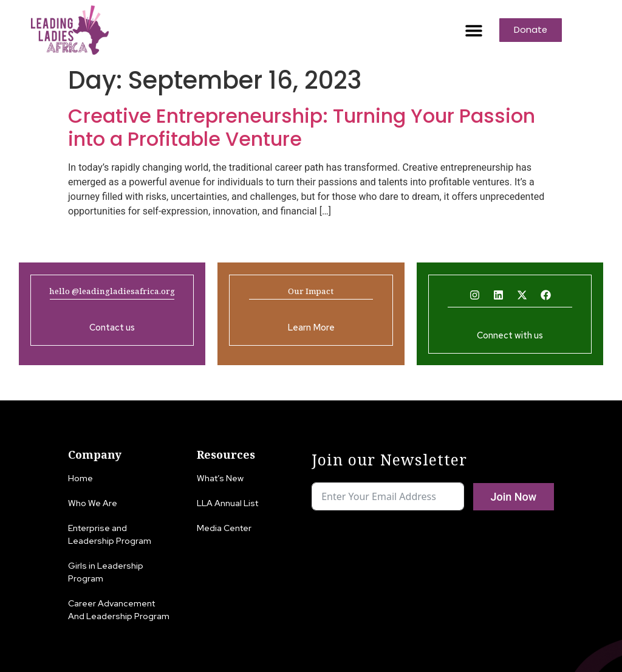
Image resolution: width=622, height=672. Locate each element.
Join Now (513, 497)
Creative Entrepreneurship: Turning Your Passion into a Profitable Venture (302, 127)
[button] (473, 30)
